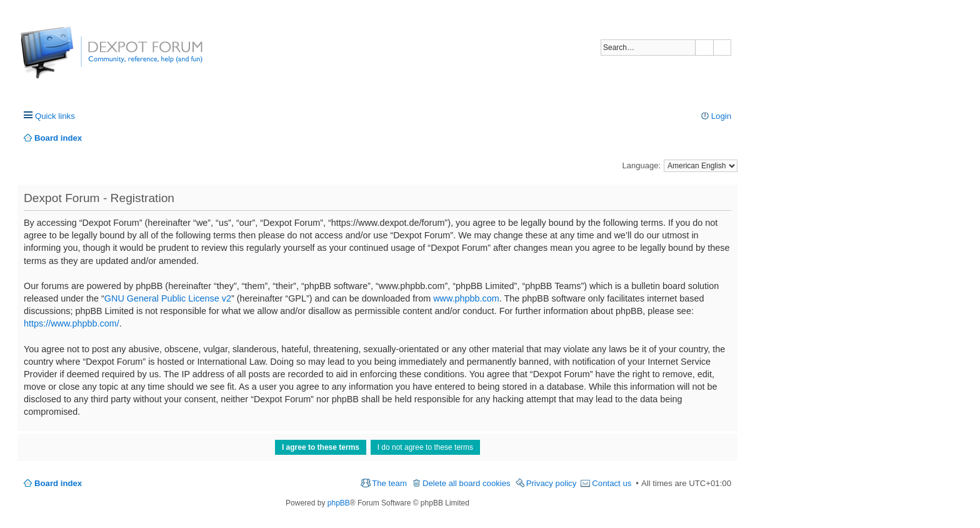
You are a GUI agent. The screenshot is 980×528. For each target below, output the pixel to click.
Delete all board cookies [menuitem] (467, 483)
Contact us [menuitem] (612, 483)
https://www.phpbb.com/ (72, 323)
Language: (642, 165)
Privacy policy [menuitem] (552, 483)
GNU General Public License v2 (168, 298)
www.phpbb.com (466, 298)
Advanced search (722, 48)
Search (704, 48)
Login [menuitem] (721, 116)
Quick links (55, 116)
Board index (58, 483)
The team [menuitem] (389, 483)
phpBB (339, 503)
